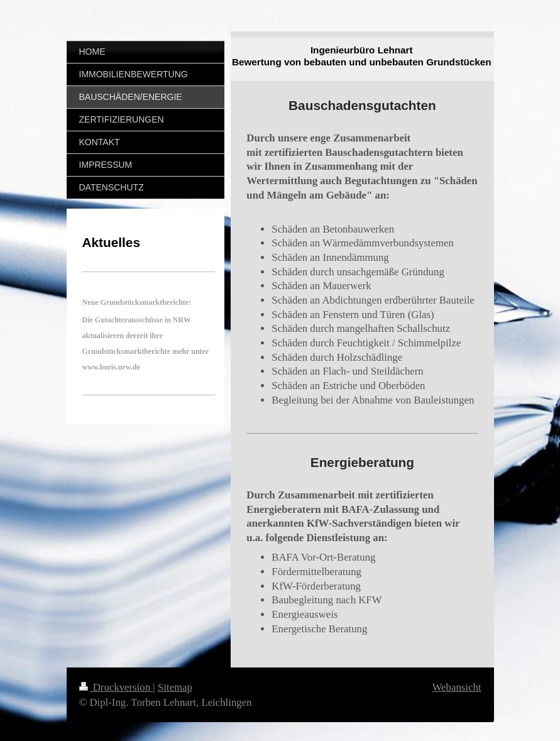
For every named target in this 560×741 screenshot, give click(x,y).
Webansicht (457, 687)
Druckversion (116, 687)
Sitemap (175, 687)
